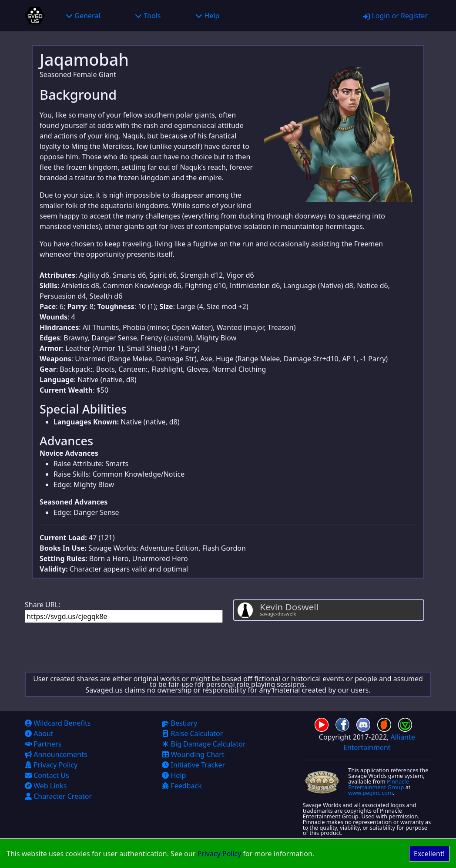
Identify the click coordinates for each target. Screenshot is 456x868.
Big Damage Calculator (204, 744)
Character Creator (58, 796)
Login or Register (395, 16)
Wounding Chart (193, 754)
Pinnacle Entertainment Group (379, 784)
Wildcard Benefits (58, 723)
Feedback (182, 786)
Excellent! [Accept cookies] (429, 854)
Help (207, 16)
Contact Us (47, 775)
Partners (43, 744)
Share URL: (124, 611)
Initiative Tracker (193, 765)
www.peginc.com (370, 793)
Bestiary (179, 723)
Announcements (56, 754)
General (83, 16)
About (39, 733)
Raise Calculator (192, 733)
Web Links (46, 786)
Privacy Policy (219, 854)
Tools (148, 16)
